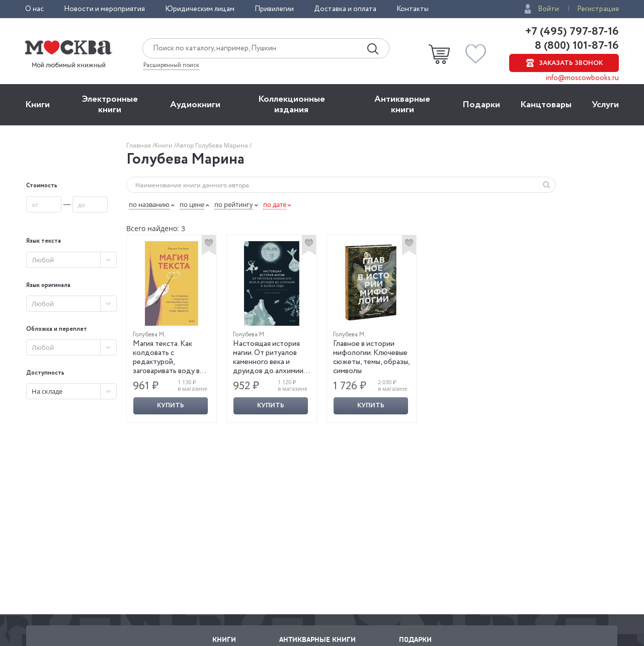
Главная (139, 145)
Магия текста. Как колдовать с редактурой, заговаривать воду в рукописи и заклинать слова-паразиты (169, 367)
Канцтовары (546, 105)
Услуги (605, 105)
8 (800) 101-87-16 (576, 46)
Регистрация (598, 9)
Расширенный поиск (171, 65)
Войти (548, 9)
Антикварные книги (402, 104)
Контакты (413, 9)
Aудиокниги (195, 105)
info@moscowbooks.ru (582, 78)
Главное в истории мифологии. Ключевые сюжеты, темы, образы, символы (371, 357)
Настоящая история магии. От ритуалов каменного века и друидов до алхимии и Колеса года (271, 362)
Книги (37, 105)
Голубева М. (149, 335)
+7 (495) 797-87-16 (572, 32)
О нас (34, 9)
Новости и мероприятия (104, 9)
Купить (171, 406)
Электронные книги (110, 104)
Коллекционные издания (292, 104)
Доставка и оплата (345, 9)
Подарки (481, 105)
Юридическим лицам (200, 9)
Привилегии (274, 9)
